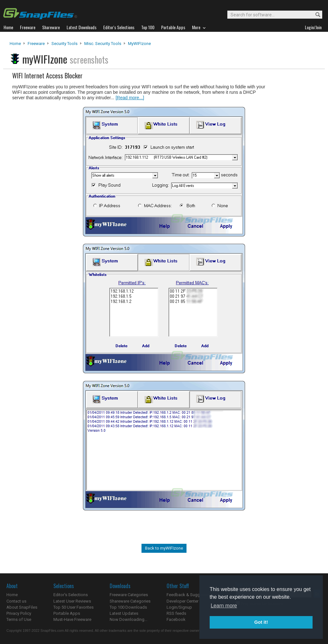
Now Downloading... (128, 619)
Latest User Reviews (72, 601)
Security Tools (64, 44)
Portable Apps (67, 613)
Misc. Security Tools (103, 44)
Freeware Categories (129, 595)
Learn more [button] (224, 606)
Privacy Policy (19, 613)
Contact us (16, 601)
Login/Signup (179, 607)
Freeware (36, 44)
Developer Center (182, 601)
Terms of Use (19, 619)
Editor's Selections (71, 595)
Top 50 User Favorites (73, 607)
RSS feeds (176, 613)
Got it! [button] (261, 622)
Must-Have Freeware (72, 619)
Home (15, 44)
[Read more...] (130, 98)
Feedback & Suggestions (190, 595)
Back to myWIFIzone (164, 548)
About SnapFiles (22, 607)
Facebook (176, 619)
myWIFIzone (139, 44)
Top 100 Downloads (128, 607)
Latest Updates (124, 613)
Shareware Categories (130, 601)
